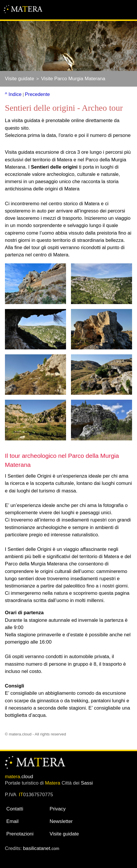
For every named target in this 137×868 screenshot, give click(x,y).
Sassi (87, 783)
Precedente (38, 94)
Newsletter (61, 821)
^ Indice (13, 94)
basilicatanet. (41, 848)
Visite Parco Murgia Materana (73, 79)
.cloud (19, 777)
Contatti (15, 809)
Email (13, 821)
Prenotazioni (20, 834)
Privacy (58, 809)
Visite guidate (19, 79)
